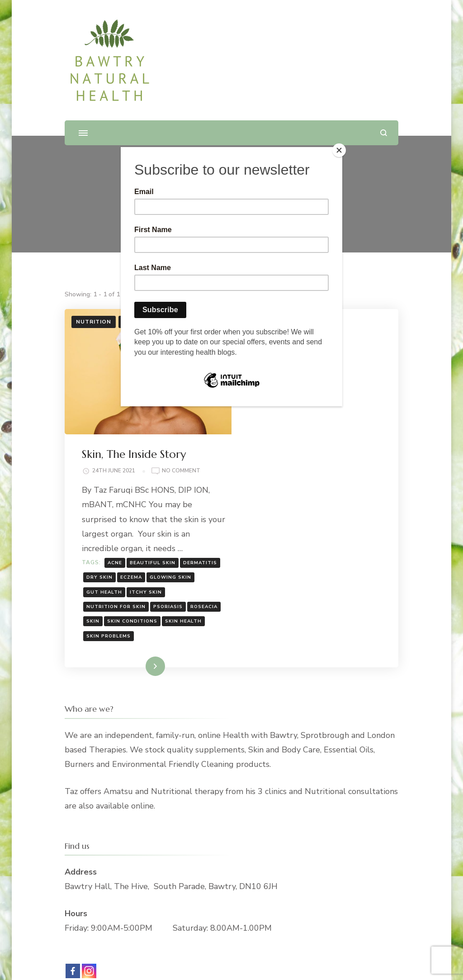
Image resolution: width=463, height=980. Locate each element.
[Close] (340, 149)
